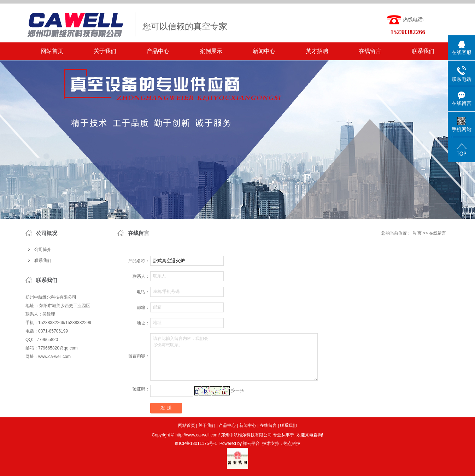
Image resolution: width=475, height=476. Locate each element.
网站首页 (52, 51)
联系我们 (423, 51)
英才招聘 (317, 51)
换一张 (237, 390)
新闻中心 (264, 51)
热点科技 (292, 443)
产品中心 (158, 51)
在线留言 (370, 51)
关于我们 (105, 51)
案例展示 (211, 51)
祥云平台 (251, 443)
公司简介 (43, 249)
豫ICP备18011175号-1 (196, 443)
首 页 (417, 233)
